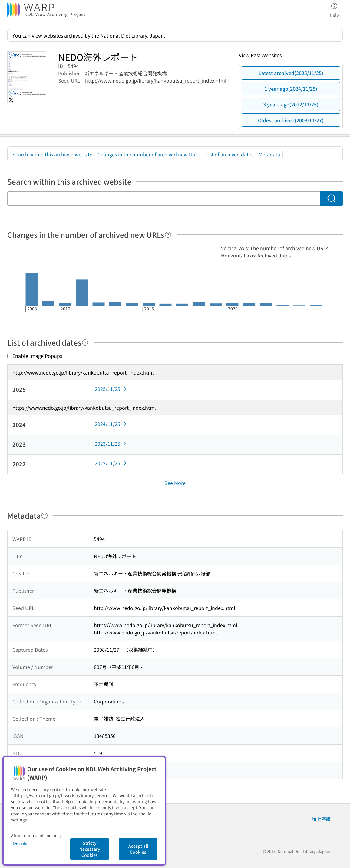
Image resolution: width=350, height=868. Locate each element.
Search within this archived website (52, 154)
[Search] (332, 198)
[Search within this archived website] (164, 198)
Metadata (269, 154)
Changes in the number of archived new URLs (149, 154)
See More (175, 483)
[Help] (168, 235)
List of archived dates (229, 154)
